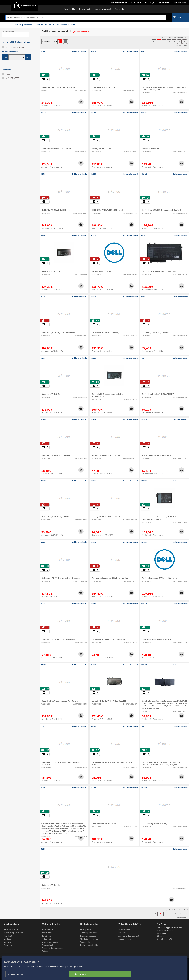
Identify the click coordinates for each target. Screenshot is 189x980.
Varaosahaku (85, 942)
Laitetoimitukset (125, 930)
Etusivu (5, 25)
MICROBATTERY (11, 78)
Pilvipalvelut (123, 933)
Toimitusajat (47, 936)
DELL (6, 74)
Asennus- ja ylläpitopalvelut (129, 936)
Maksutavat (47, 939)
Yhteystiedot (9, 942)
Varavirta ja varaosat (22, 25)
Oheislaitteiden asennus (90, 939)
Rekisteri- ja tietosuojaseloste (53, 948)
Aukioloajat (8, 945)
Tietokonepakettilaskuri (89, 933)
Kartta (160, 937)
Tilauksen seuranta (11, 930)
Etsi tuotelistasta (8, 31)
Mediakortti (8, 936)
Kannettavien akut (42, 25)
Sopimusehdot (48, 945)
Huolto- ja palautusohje (89, 945)
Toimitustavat (47, 933)
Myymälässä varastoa (13, 47)
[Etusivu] (24, 5)
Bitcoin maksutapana (50, 942)
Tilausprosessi (48, 930)
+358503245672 (164, 939)
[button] (81, 102)
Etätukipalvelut (86, 930)
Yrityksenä (8, 939)
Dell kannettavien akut (64, 25)
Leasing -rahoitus (125, 939)
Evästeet (45, 951)
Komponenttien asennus (90, 936)
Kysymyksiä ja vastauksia (14, 933)
